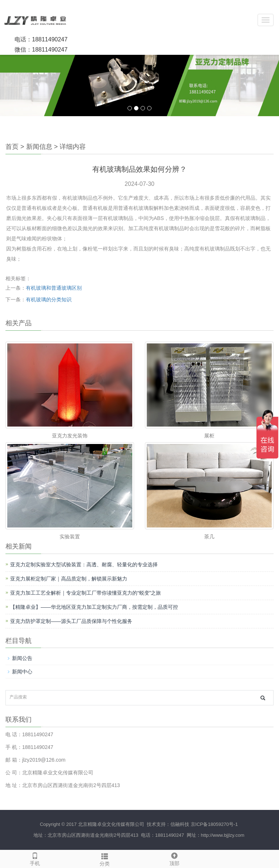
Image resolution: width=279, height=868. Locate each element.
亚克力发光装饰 (70, 436)
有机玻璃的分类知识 (49, 299)
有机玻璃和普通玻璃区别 (54, 288)
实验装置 (70, 537)
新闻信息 (39, 147)
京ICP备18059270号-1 (214, 824)
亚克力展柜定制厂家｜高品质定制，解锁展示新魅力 (69, 579)
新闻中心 (22, 672)
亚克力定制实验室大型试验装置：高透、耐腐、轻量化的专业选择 (84, 565)
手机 (35, 858)
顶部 (174, 858)
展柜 (209, 436)
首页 (12, 147)
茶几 (209, 537)
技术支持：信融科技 (167, 824)
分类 (105, 859)
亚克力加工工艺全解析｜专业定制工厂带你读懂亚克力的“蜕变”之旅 (86, 593)
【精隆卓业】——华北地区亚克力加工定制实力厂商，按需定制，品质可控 (94, 607)
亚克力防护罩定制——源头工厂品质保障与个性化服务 (71, 621)
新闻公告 (22, 658)
